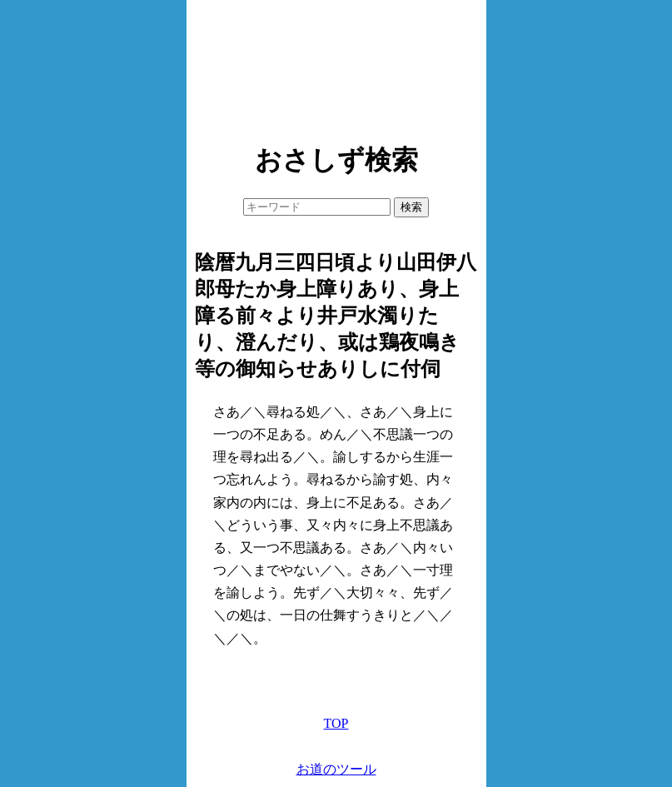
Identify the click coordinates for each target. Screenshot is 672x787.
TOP (336, 723)
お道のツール (336, 769)
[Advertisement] (336, 67)
